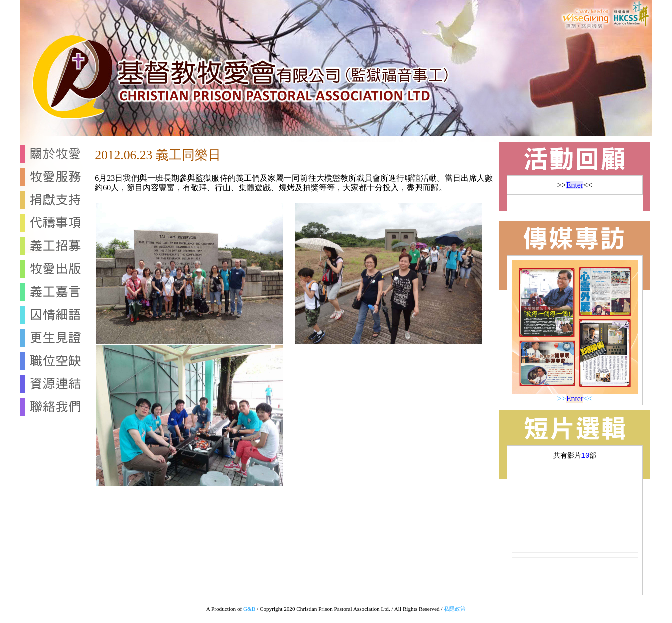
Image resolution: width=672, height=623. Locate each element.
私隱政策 (455, 609)
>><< (575, 399)
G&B (249, 609)
